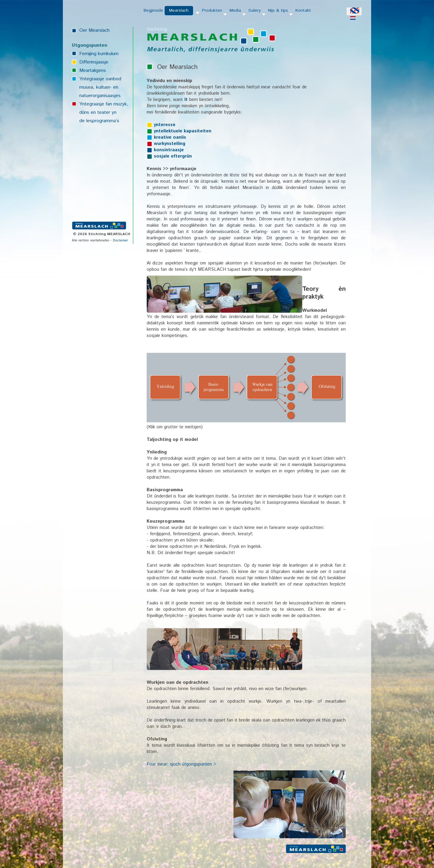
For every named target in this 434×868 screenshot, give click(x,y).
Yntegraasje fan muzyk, (104, 104)
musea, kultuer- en (99, 87)
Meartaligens (93, 71)
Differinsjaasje (94, 62)
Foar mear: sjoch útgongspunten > (181, 764)
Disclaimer (120, 241)
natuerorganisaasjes (100, 96)
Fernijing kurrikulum (99, 54)
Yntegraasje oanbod (100, 79)
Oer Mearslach (94, 30)
